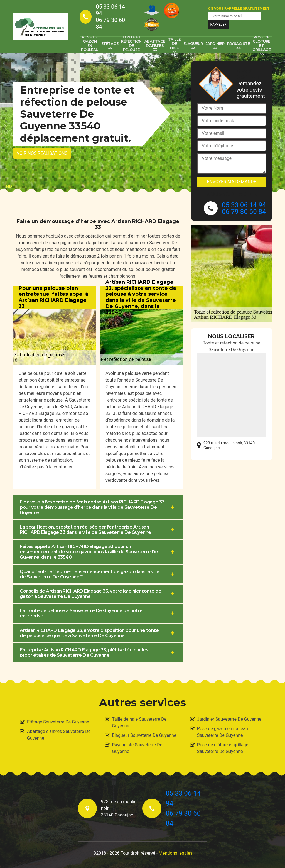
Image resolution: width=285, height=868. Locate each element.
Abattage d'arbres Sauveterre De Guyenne (59, 735)
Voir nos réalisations (42, 153)
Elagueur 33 (193, 46)
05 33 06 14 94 (110, 10)
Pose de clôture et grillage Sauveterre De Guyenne (223, 748)
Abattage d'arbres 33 (155, 45)
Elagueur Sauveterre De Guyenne (144, 735)
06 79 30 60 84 (110, 23)
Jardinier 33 (215, 46)
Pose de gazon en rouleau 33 (90, 46)
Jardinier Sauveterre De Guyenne (229, 719)
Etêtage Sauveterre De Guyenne (58, 722)
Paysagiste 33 (238, 46)
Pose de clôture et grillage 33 (261, 46)
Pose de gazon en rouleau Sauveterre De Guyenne (223, 732)
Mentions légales (175, 853)
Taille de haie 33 (174, 46)
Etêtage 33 (110, 46)
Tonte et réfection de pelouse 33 (131, 46)
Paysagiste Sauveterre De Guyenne (137, 748)
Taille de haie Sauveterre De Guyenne (139, 722)
